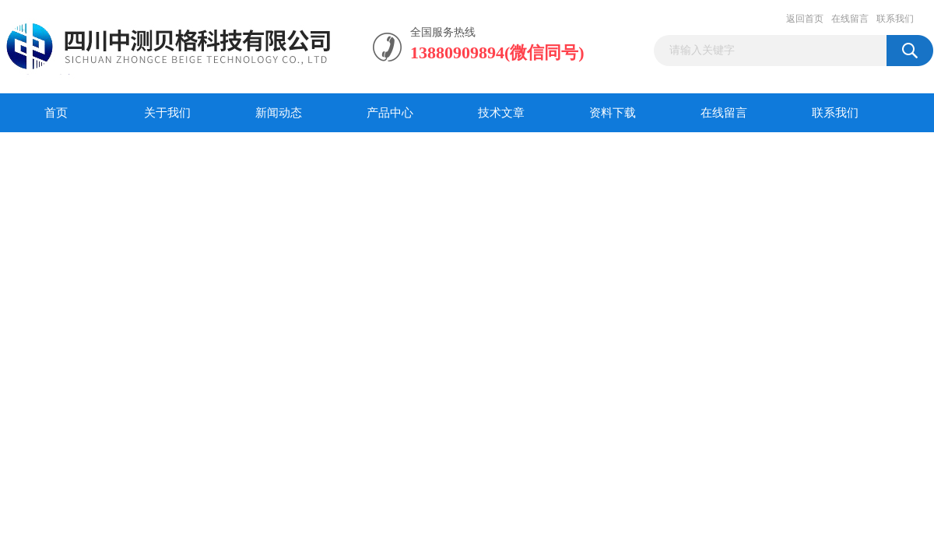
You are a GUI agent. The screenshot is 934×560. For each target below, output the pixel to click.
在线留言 (850, 19)
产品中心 (390, 113)
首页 (56, 113)
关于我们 (167, 113)
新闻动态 (279, 113)
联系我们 (895, 19)
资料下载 (613, 113)
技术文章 (501, 113)
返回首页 (805, 19)
